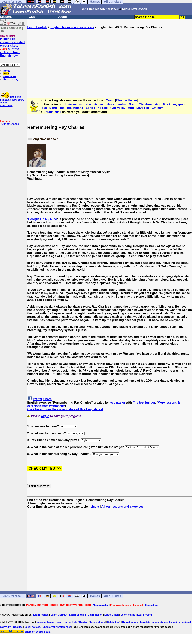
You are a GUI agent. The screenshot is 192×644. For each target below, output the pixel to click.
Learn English (37, 27)
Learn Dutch (112, 615)
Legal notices (33, 627)
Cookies (18, 627)
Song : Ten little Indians (66, 108)
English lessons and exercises (72, 27)
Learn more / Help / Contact (72, 622)
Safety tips (113, 622)
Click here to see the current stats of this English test (65, 409)
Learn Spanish (78, 615)
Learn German (59, 615)
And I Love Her (138, 108)
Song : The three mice (144, 104)
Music (110, 100)
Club (32, 17)
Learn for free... (12, 596)
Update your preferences (57, 627)
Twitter (38, 399)
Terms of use (97, 622)
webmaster (117, 402)
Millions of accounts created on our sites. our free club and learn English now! (12, 47)
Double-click (52, 112)
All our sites (112, 596)
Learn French (41, 615)
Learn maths (128, 615)
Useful (62, 17)
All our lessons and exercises (122, 507)
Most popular (100, 605)
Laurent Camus (46, 622)
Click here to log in (12, 29)
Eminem (157, 108)
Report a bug (11, 79)
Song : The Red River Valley (106, 108)
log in (45, 416)
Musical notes (116, 104)
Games (95, 596)
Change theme (126, 100)
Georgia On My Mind (43, 219)
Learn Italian (95, 615)
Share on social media (38, 632)
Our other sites (10, 124)
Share (47, 399)
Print (6, 74)
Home (7, 71)
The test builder (144, 402)
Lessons (6, 17)
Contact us (151, 605)
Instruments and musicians (84, 104)
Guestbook (10, 76)
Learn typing (145, 615)
